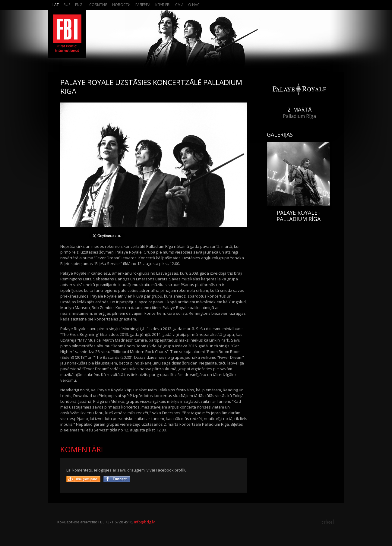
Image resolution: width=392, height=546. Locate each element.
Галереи (143, 5)
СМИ (179, 5)
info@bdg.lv (144, 522)
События (98, 5)
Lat (56, 5)
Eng (79, 5)
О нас (194, 5)
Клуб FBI (163, 5)
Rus (67, 5)
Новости (121, 5)
